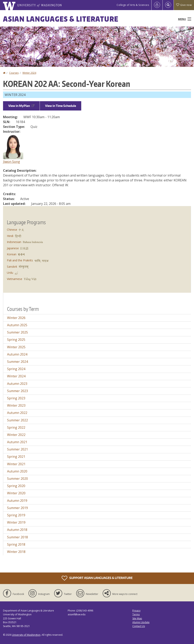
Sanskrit (12, 267)
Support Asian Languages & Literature (97, 578)
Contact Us (139, 626)
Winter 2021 (16, 464)
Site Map (137, 618)
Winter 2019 (16, 522)
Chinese (12, 230)
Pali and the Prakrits (20, 260)
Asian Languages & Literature (61, 19)
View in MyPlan (21, 106)
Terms (136, 614)
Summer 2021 (17, 449)
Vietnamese (15, 279)
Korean (12, 254)
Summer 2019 (17, 508)
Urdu (10, 273)
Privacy (136, 611)
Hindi (10, 236)
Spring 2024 (16, 369)
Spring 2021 (16, 457)
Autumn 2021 (17, 442)
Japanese (13, 248)
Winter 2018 (16, 552)
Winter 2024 (29, 73)
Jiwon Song (12, 162)
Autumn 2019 (17, 501)
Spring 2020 (16, 486)
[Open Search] (168, 5)
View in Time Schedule (61, 106)
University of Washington (26, 635)
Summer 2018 (17, 537)
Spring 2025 (16, 340)
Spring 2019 (16, 515)
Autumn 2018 (17, 530)
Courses (14, 73)
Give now (184, 5)
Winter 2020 (16, 493)
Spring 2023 (16, 398)
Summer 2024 (17, 362)
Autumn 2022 (17, 413)
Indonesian (14, 242)
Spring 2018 (16, 544)
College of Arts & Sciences (133, 5)
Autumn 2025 (17, 325)
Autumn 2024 (17, 354)
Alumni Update (141, 622)
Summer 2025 (17, 332)
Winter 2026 (16, 318)
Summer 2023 (17, 391)
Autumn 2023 (17, 384)
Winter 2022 (16, 435)
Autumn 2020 (17, 471)
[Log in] (157, 5)
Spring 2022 (16, 427)
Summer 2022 (17, 420)
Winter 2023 (16, 405)
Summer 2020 (17, 479)
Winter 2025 (16, 347)
